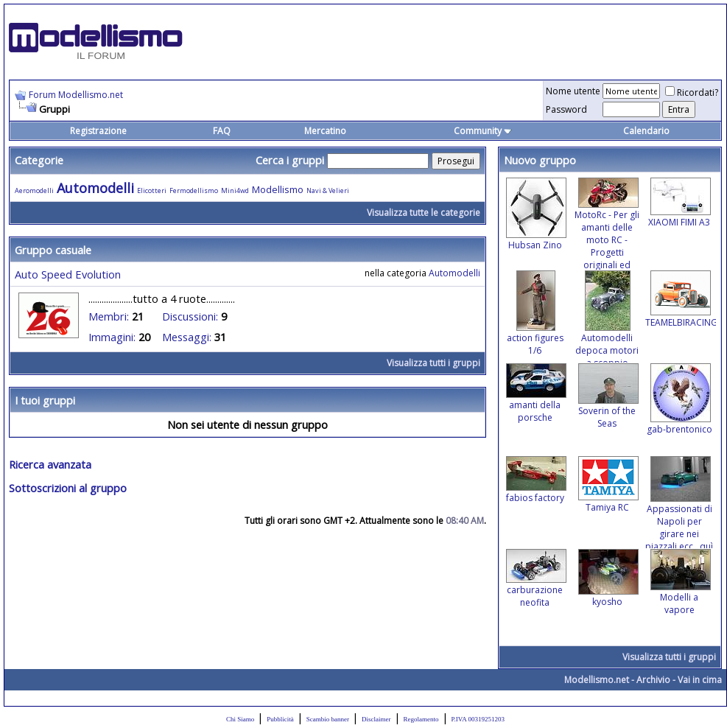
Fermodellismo (194, 190)
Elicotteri (152, 190)
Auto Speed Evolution (68, 274)
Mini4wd (235, 190)
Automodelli (95, 188)
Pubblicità (280, 719)
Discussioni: (190, 316)
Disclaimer (376, 719)
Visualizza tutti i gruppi (433, 363)
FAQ (222, 131)
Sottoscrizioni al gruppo (68, 488)
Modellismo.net (597, 680)
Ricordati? (692, 92)
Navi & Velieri (328, 190)
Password (566, 109)
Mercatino (325, 131)
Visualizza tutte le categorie (424, 213)
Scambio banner (328, 719)
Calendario (646, 131)
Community (483, 131)
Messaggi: (187, 337)
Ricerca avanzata (50, 464)
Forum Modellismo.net (76, 95)
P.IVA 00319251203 (478, 719)
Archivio (653, 680)
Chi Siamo (240, 719)
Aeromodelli (34, 190)
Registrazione (98, 131)
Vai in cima (700, 680)
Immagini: (112, 337)
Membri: (109, 316)
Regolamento (421, 719)
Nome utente (573, 91)
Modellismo (278, 189)
